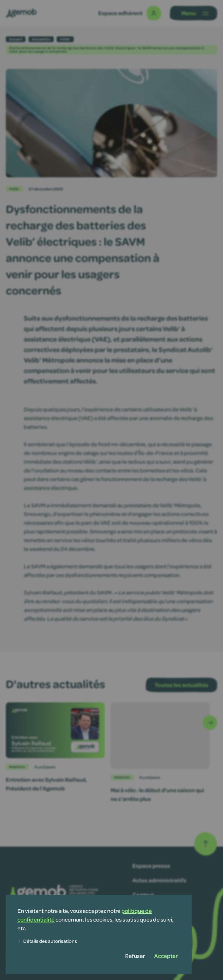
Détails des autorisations (47, 941)
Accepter (166, 956)
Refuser (135, 956)
